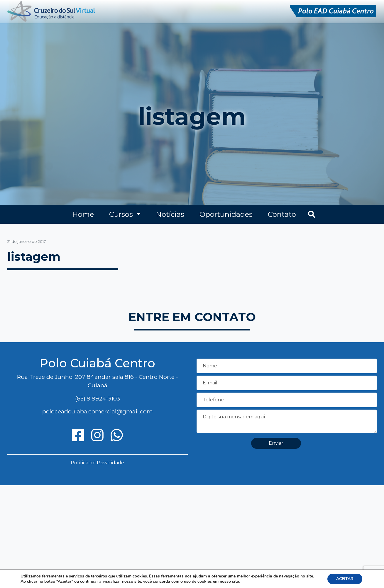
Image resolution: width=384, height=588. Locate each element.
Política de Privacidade (97, 463)
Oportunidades (226, 214)
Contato (282, 214)
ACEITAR (345, 579)
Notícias (170, 214)
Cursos (122, 214)
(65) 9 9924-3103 (98, 398)
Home (83, 214)
